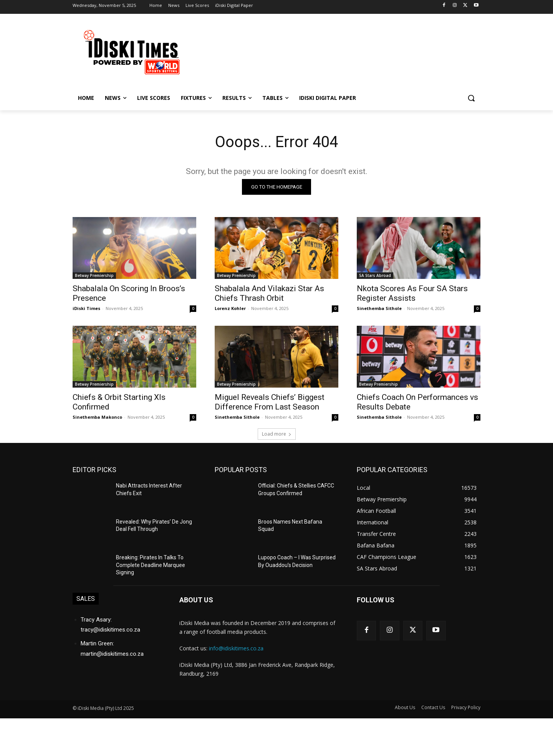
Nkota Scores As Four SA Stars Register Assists (412, 293)
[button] (471, 98)
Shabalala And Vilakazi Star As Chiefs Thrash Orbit (269, 293)
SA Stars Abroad (375, 275)
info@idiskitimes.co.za (236, 648)
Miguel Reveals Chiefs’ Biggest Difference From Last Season (270, 402)
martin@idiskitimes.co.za (112, 653)
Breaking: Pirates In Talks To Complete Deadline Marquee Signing (151, 565)
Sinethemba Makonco (97, 417)
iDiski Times (86, 308)
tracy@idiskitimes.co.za (110, 630)
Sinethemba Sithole (379, 308)
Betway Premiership (94, 275)
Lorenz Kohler (230, 308)
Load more (277, 434)
